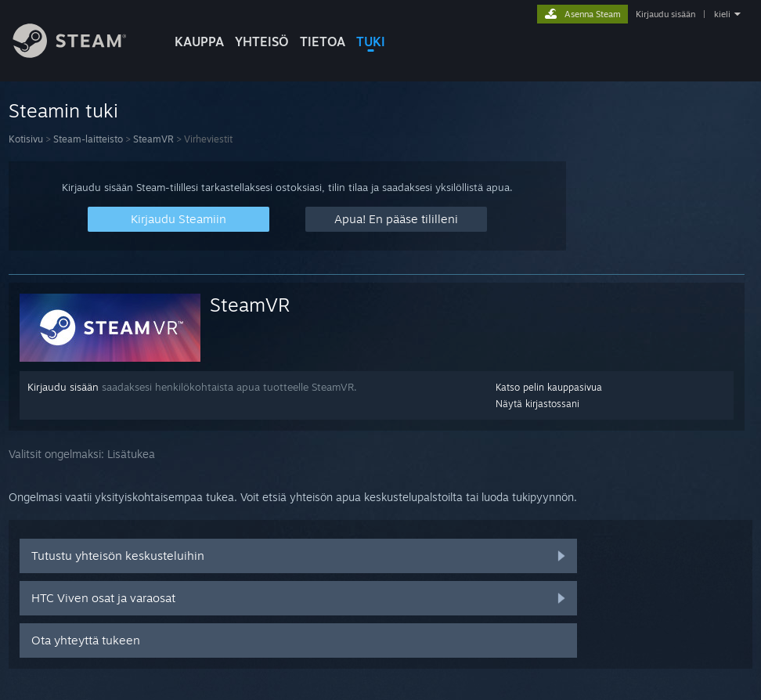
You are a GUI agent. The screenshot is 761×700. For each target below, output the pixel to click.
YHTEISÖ (262, 41)
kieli (722, 14)
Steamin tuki (63, 110)
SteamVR (153, 139)
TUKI (371, 41)
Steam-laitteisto (88, 139)
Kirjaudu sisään (665, 14)
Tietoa (323, 41)
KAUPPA (199, 41)
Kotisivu (26, 139)
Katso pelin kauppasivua (549, 387)
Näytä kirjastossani (537, 404)
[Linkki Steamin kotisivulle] (81, 54)
